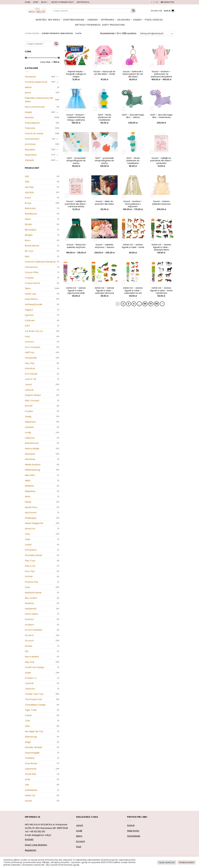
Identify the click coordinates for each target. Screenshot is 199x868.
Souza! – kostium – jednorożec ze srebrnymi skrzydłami (161, 74)
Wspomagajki (32, 753)
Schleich (29, 625)
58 (157, 304)
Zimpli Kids (30, 774)
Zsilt (27, 785)
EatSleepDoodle (34, 304)
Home (28, 2)
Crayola (29, 278)
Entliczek (30, 320)
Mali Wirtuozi (32, 443)
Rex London (31, 598)
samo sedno (32, 614)
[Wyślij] (133, 11)
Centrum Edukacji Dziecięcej (40, 262)
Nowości (41, 20)
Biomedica (31, 230)
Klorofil (29, 406)
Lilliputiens (30, 422)
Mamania (30, 454)
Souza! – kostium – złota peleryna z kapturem (133, 204)
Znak (28, 779)
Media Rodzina (33, 465)
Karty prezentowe (113, 25)
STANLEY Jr (31, 678)
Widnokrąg (31, 737)
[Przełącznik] (57, 77)
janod (28, 93)
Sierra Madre (32, 657)
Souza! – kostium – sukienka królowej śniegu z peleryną (76, 117)
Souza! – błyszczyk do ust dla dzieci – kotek (104, 73)
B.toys (28, 203)
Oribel (28, 545)
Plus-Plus (30, 571)
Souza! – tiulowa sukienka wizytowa (161, 203)
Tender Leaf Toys (34, 694)
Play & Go (30, 566)
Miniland (29, 486)
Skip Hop (30, 662)
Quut (28, 587)
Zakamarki (31, 769)
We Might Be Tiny (34, 731)
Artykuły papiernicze (88, 25)
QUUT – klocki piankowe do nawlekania (104, 117)
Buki (27, 256)
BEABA (28, 224)
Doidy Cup (30, 294)
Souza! (28, 801)
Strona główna (32, 33)
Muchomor (31, 513)
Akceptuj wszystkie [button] (187, 862)
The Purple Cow (33, 699)
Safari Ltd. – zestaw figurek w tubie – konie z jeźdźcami (161, 291)
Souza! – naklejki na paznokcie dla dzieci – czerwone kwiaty (76, 204)
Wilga (28, 742)
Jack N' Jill (30, 379)
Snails (28, 673)
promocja (30, 144)
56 (145, 304)
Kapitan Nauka (33, 395)
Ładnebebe (31, 790)
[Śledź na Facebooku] (152, 2)
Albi (27, 176)
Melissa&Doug (32, 470)
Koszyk (131, 825)
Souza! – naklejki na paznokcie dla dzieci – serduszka (161, 161)
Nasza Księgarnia (34, 523)
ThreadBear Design (35, 705)
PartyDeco (31, 550)
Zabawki (93, 20)
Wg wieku (55, 20)
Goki (27, 337)
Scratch (29, 635)
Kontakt (29, 839)
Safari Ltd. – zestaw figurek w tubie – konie (133, 246)
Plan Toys (30, 561)
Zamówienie (134, 836)
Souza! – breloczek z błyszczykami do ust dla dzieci (133, 74)
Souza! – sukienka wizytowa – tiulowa (104, 246)
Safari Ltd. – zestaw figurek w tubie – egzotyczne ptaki (76, 291)
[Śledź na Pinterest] (157, 2)
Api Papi (29, 187)
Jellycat (29, 390)
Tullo (27, 721)
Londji (28, 432)
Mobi (28, 497)
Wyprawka (108, 20)
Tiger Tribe (31, 710)
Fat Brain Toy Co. (34, 331)
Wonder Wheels (34, 747)
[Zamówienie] (156, 34)
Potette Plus (32, 582)
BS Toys (29, 251)
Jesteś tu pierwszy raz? (62, 2)
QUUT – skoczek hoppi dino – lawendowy (161, 116)
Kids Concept (32, 401)
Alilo (27, 182)
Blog (45, 2)
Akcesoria (125, 20)
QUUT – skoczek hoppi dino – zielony (133, 116)
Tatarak (29, 683)
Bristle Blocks (32, 246)
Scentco (29, 619)
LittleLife (29, 427)
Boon (28, 240)
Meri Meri (30, 475)
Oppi (28, 539)
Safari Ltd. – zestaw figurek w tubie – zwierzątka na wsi (133, 291)
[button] (168, 2)
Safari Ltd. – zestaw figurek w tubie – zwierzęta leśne (161, 247)
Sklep (36, 2)
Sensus (29, 646)
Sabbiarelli (31, 609)
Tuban (28, 715)
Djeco (28, 288)
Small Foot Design (35, 667)
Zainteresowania (75, 20)
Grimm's (29, 342)
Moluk (28, 502)
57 (151, 304)
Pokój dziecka (154, 20)
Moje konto (133, 831)
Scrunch (29, 641)
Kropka (29, 411)
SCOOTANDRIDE (34, 630)
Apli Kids (29, 192)
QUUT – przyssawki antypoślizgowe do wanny (76, 161)
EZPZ (27, 326)
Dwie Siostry (31, 299)
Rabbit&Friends (33, 593)
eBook (28, 87)
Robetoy (30, 603)
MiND (28, 481)
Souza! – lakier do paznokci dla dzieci (104, 203)
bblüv (28, 219)
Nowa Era (30, 529)
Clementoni (31, 267)
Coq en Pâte (32, 272)
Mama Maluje (32, 449)
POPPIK (29, 577)
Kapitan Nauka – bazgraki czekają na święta (76, 74)
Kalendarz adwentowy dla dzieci (39, 100)
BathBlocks (31, 214)
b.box (28, 198)
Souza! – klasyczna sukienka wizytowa (76, 246)
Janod (28, 384)
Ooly (27, 534)
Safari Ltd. (30, 795)
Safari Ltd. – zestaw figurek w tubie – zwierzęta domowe (104, 291)
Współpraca (83, 2)
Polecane (30, 128)
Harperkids (31, 358)
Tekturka (30, 689)
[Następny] (162, 304)
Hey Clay (30, 363)
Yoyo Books (31, 763)
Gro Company (33, 347)
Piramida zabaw (34, 555)
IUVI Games (31, 374)
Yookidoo (30, 758)
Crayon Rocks (32, 283)
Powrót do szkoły (34, 134)
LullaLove (30, 438)
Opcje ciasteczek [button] (167, 862)
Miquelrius (30, 491)
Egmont (29, 315)
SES (27, 651)
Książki (138, 20)
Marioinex (30, 459)
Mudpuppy (31, 518)
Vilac (28, 726)
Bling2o (29, 235)
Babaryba (30, 208)
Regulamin (31, 850)
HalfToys (30, 352)
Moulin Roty (31, 507)
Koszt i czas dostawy (36, 845)
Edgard (29, 310)
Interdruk (30, 368)
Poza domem (32, 139)
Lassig (28, 417)
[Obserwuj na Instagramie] (154, 2)
